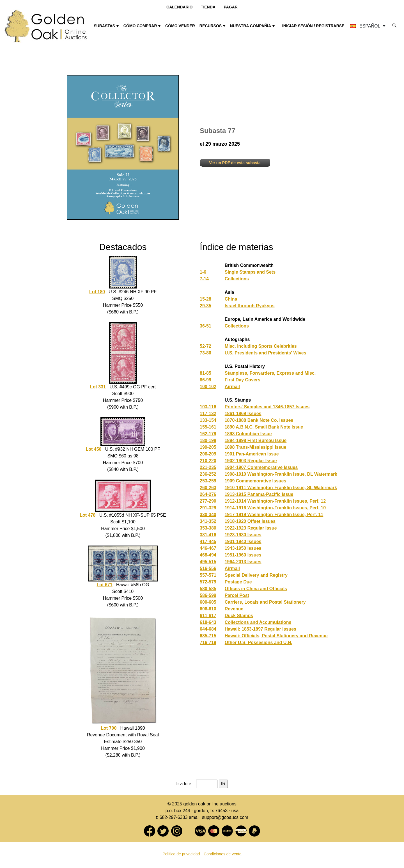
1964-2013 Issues (243, 562)
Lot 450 (93, 449)
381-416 (208, 535)
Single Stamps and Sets (250, 272)
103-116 (208, 407)
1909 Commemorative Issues (256, 481)
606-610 (208, 609)
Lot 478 (88, 515)
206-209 (208, 454)
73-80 (206, 353)
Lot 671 (105, 585)
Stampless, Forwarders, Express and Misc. (270, 373)
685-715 (208, 636)
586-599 (208, 595)
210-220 (208, 461)
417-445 (208, 541)
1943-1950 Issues (243, 548)
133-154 (208, 420)
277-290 (208, 501)
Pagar (231, 7)
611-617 (208, 616)
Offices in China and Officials (256, 589)
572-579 (208, 582)
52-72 (206, 346)
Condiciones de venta (223, 854)
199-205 (208, 447)
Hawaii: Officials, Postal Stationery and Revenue (276, 636)
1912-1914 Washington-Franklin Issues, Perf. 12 (275, 501)
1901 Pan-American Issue (252, 454)
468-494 (208, 555)
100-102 (208, 387)
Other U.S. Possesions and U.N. (259, 643)
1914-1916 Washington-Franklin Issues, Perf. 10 (275, 508)
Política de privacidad (181, 854)
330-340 (208, 515)
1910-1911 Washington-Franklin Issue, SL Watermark (281, 488)
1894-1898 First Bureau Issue (256, 440)
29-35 (206, 306)
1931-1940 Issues (243, 541)
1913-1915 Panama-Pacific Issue (259, 494)
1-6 (203, 272)
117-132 (208, 414)
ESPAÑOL (366, 26)
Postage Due (238, 582)
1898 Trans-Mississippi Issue (256, 447)
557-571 (208, 575)
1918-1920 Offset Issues (250, 521)
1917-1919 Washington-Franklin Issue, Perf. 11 (274, 515)
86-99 (206, 380)
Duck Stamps (239, 616)
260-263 (208, 488)
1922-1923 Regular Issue (251, 528)
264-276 (208, 494)
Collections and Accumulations (258, 622)
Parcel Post (237, 595)
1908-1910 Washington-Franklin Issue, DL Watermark (281, 474)
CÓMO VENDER (180, 26)
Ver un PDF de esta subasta (235, 163)
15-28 (206, 299)
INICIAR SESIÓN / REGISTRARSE (313, 26)
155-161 (208, 427)
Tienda (208, 7)
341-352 (208, 521)
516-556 (208, 568)
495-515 (208, 562)
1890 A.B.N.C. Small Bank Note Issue (264, 427)
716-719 (208, 643)
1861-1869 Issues (243, 414)
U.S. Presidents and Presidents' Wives (266, 353)
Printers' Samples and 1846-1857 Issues (267, 407)
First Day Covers (243, 380)
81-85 (206, 373)
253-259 (208, 481)
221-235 (208, 467)
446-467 (208, 548)
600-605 (208, 602)
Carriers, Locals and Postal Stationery (265, 602)
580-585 (208, 589)
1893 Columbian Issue (248, 434)
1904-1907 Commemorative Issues (261, 467)
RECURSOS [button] (211, 26)
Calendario (179, 7)
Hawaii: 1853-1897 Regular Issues (260, 629)
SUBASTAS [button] (104, 26)
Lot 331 (98, 387)
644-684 (208, 629)
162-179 (208, 434)
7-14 (204, 279)
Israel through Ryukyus (250, 306)
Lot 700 (109, 728)
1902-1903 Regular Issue (251, 461)
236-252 (208, 474)
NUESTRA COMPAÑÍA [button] (251, 26)
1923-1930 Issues (243, 535)
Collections (237, 279)
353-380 (208, 528)
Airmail (232, 387)
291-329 (208, 508)
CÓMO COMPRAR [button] (140, 26)
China (231, 299)
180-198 (208, 440)
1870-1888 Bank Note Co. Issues (259, 420)
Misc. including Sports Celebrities (261, 346)
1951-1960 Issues (243, 555)
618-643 (208, 622)
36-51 (206, 326)
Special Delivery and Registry (256, 575)
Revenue (234, 609)
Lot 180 (97, 292)
